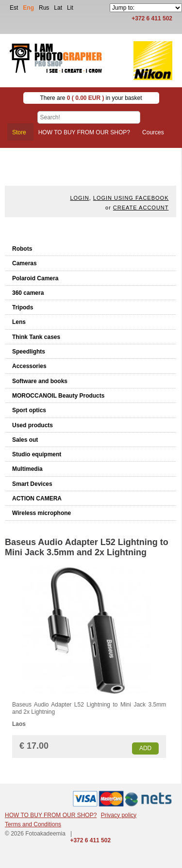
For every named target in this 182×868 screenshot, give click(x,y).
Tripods (23, 307)
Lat (58, 8)
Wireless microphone (41, 513)
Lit (70, 8)
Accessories (29, 366)
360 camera (28, 293)
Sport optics (29, 410)
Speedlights (29, 352)
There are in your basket (91, 98)
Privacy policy (119, 815)
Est (14, 8)
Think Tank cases (36, 337)
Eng (28, 8)
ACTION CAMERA (37, 498)
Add (145, 748)
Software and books (40, 381)
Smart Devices (32, 484)
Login (79, 198)
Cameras (25, 263)
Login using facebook (131, 198)
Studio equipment (37, 454)
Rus (44, 8)
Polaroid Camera (35, 278)
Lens (19, 322)
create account (141, 208)
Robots (22, 249)
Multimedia (27, 469)
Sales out (25, 440)
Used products (33, 425)
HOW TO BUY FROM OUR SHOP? (51, 815)
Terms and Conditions (33, 824)
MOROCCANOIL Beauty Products (58, 396)
